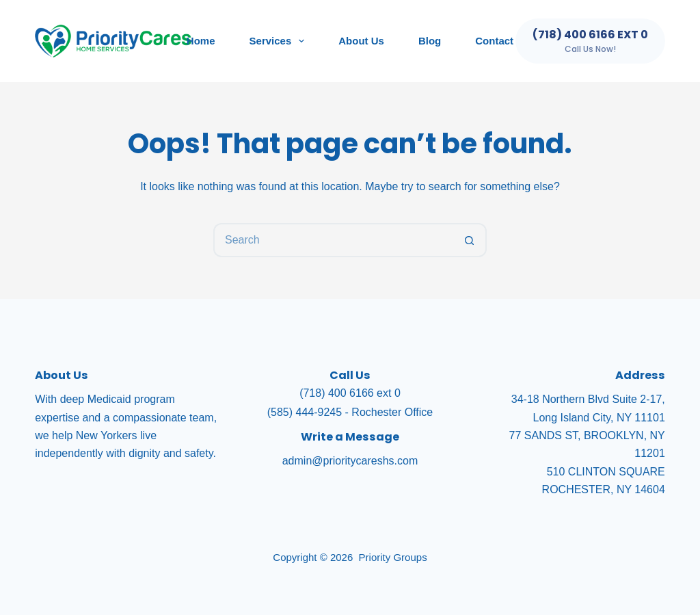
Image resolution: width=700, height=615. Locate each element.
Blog (430, 41)
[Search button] (470, 240)
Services (280, 41)
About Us (361, 41)
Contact (494, 41)
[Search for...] (333, 240)
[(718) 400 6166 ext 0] (590, 41)
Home (201, 41)
